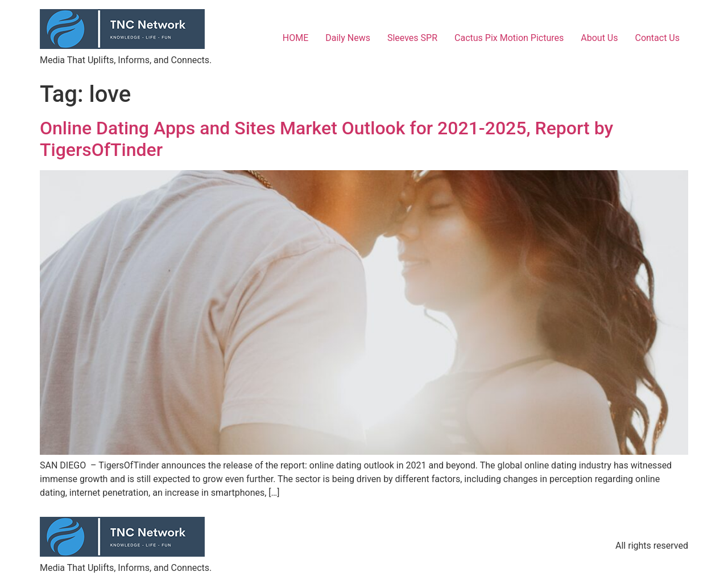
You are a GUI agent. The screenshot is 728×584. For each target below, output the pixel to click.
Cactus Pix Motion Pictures (509, 38)
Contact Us (657, 38)
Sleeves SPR (412, 38)
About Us (599, 38)
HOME (295, 38)
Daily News (348, 38)
